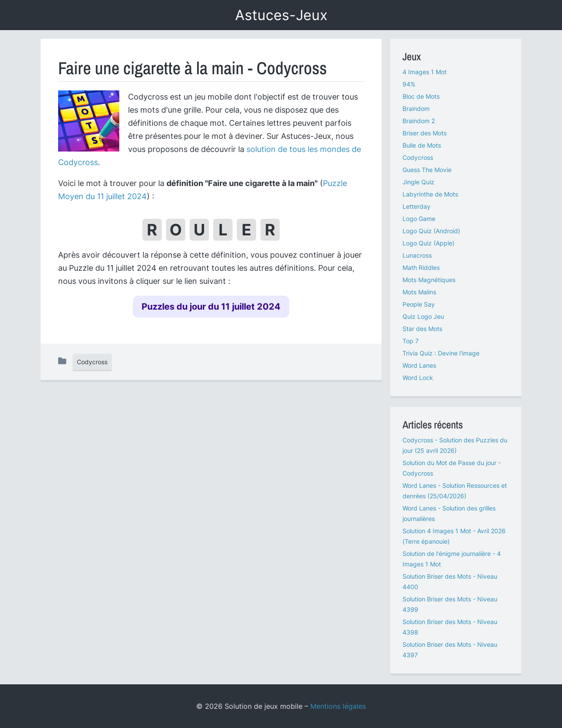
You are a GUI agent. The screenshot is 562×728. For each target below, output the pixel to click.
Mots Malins (419, 292)
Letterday (416, 206)
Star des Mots (422, 329)
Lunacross (417, 255)
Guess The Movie (427, 170)
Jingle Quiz (418, 182)
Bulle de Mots (422, 145)
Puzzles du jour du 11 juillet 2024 (211, 307)
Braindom (416, 109)
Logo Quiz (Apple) (428, 243)
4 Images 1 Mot (425, 72)
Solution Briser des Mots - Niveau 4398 (450, 627)
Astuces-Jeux (281, 15)
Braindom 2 (419, 121)
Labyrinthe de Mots (430, 194)
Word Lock (418, 378)
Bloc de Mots (421, 96)
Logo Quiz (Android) (431, 231)
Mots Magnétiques (429, 280)
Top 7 (411, 341)
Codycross (92, 362)
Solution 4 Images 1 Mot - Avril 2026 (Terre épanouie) (454, 536)
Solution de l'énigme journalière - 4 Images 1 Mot (452, 559)
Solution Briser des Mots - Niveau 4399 (450, 604)
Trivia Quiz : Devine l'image (441, 353)
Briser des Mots (425, 133)
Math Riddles (421, 267)
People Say (419, 304)
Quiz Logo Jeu (423, 316)
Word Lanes (419, 365)
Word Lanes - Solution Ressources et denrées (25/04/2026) (455, 491)
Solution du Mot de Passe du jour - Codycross (452, 468)
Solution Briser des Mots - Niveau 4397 (450, 650)
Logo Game (419, 219)
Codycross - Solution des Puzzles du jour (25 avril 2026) (455, 445)
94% (409, 84)
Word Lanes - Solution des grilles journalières (449, 513)
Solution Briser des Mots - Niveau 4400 (450, 581)
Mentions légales (338, 706)
